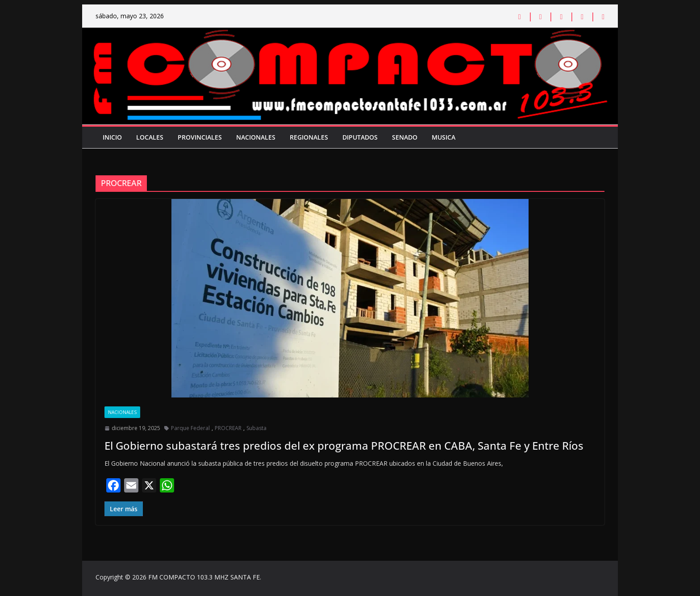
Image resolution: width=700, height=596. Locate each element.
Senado (405, 137)
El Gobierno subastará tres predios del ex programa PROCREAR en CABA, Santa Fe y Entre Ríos (344, 445)
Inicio (112, 137)
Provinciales (200, 137)
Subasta (256, 428)
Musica (444, 137)
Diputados (360, 137)
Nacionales (256, 137)
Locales (150, 137)
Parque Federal (190, 428)
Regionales (309, 137)
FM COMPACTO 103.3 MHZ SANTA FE (204, 577)
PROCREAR (228, 428)
